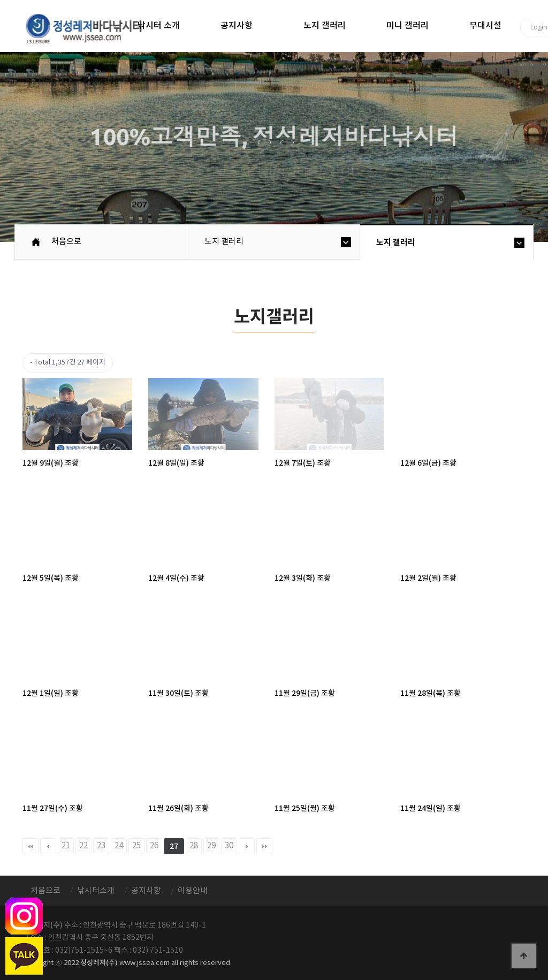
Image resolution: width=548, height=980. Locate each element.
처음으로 (66, 242)
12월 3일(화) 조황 (303, 578)
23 (101, 846)
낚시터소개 (96, 891)
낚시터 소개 (159, 26)
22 (83, 846)
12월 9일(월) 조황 (51, 463)
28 (194, 846)
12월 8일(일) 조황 (176, 463)
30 (229, 846)
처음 (31, 846)
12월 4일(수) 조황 (176, 578)
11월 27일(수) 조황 (53, 808)
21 (66, 846)
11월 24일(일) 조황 (431, 808)
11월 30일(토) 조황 (178, 693)
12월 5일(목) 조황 (51, 578)
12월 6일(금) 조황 (428, 463)
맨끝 (264, 846)
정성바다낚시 (91, 28)
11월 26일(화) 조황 (178, 808)
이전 (48, 846)
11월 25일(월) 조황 (305, 808)
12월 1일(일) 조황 (51, 693)
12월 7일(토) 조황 (303, 463)
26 (154, 846)
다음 (247, 846)
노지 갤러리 (325, 26)
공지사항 (237, 26)
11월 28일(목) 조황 (431, 693)
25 (136, 846)
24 (119, 846)
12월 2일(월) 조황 (428, 578)
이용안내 (193, 891)
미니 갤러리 (408, 26)
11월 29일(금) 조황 (305, 693)
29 (211, 846)
